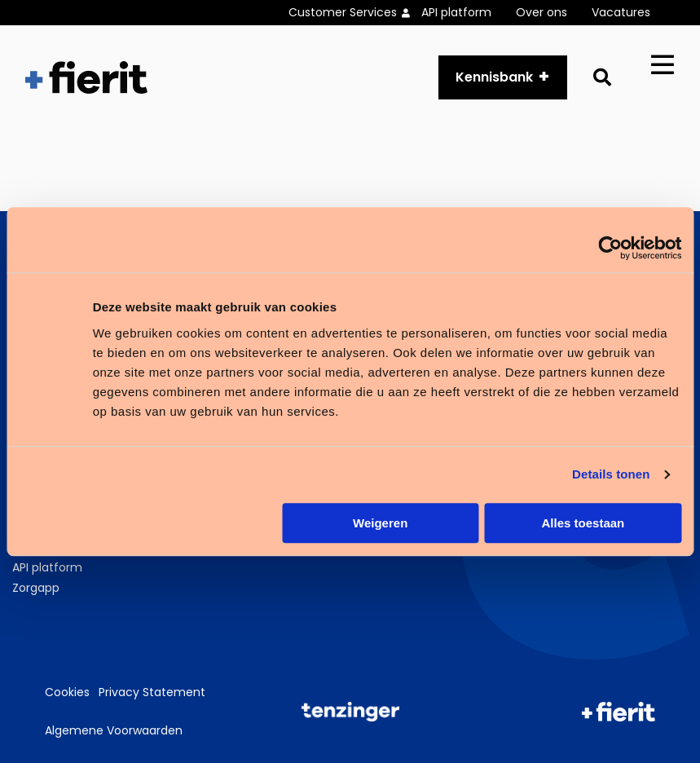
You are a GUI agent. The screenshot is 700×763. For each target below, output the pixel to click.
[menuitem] (355, 13)
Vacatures (621, 12)
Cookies (67, 692)
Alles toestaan (583, 523)
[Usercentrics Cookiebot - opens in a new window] (610, 248)
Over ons (542, 12)
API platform (456, 12)
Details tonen (611, 474)
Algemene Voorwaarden (114, 730)
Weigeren (380, 523)
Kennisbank (494, 77)
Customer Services (343, 12)
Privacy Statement (152, 692)
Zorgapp (36, 588)
